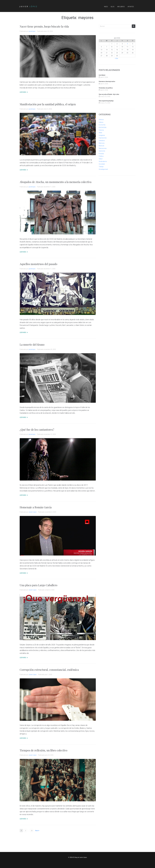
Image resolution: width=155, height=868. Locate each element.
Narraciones (103, 148)
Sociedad (102, 164)
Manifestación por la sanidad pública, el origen (48, 104)
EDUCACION (103, 127)
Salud (101, 159)
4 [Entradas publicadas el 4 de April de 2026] (127, 44)
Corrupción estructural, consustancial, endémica (50, 670)
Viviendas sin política (106, 88)
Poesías (101, 154)
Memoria (102, 143)
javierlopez (32, 31)
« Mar (116, 58)
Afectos (101, 120)
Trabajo (101, 167)
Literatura (102, 141)
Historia (101, 130)
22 (32, 831)
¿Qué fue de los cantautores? (37, 429)
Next (37, 831)
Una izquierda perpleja (106, 101)
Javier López (33, 512)
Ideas (100, 133)
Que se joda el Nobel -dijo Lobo (109, 94)
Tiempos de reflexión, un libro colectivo (44, 750)
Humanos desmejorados (107, 81)
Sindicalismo (103, 161)
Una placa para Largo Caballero (39, 585)
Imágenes (102, 135)
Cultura (101, 122)
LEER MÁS (23, 92)
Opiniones (102, 151)
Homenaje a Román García (36, 507)
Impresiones (103, 138)
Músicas (101, 146)
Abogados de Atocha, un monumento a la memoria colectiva (57, 182)
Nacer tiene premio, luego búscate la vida (45, 26)
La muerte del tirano (32, 344)
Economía (102, 125)
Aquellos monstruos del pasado (39, 264)
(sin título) (102, 75)
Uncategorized (103, 169)
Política (101, 156)
